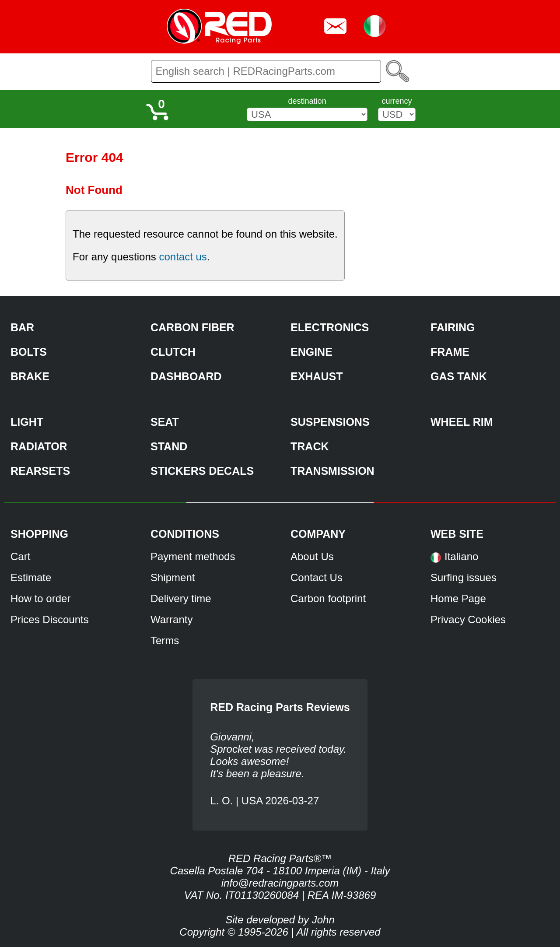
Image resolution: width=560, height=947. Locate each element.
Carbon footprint (328, 598)
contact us (183, 257)
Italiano (461, 556)
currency (397, 101)
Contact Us (317, 577)
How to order (40, 598)
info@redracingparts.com (280, 883)
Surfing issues (464, 577)
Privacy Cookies (468, 619)
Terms (165, 640)
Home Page (458, 598)
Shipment (173, 577)
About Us (312, 556)
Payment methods (193, 556)
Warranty (171, 619)
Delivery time (181, 598)
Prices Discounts (50, 619)
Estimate (31, 577)
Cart (20, 556)
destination (307, 101)
